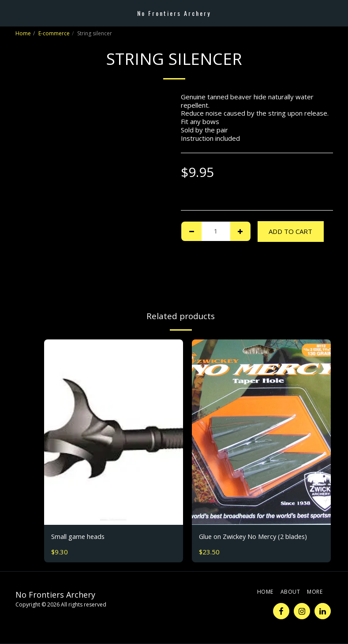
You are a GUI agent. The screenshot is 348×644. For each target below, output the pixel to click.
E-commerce (54, 33)
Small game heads (79, 537)
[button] (10, 13)
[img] (114, 432)
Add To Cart (290, 231)
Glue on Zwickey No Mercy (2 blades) (255, 537)
